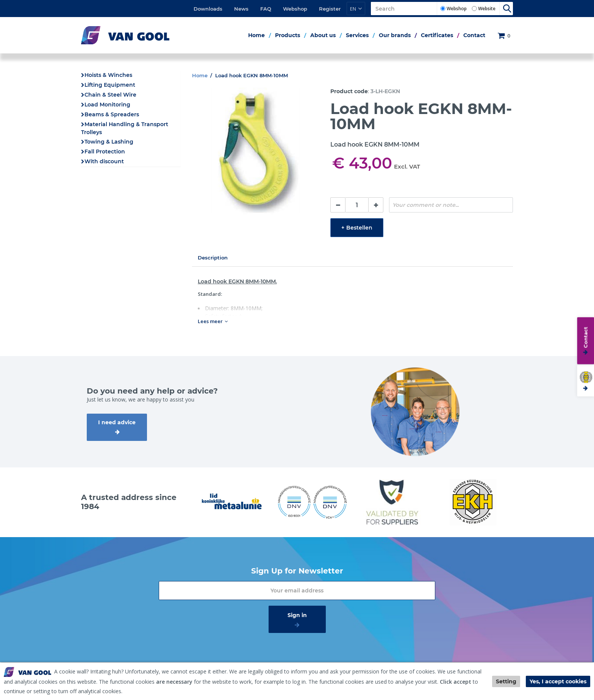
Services (357, 35)
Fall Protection (105, 152)
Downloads (208, 9)
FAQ (266, 9)
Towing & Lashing (109, 142)
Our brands (395, 35)
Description (213, 258)
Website (487, 9)
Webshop (295, 9)
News (241, 9)
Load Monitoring (107, 105)
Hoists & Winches (108, 75)
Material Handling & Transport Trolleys (125, 128)
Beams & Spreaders (112, 114)
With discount (104, 161)
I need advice (117, 422)
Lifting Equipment (110, 85)
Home (256, 35)
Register (330, 9)
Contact (474, 35)
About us (323, 35)
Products (288, 35)
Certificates (437, 35)
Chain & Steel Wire (110, 95)
